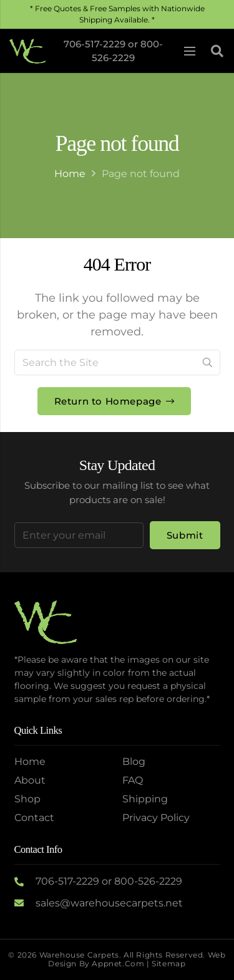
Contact (34, 818)
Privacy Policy (156, 818)
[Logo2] (27, 51)
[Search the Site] (117, 363)
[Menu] (190, 51)
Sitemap (168, 963)
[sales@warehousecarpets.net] (25, 903)
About (30, 780)
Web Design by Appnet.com (137, 959)
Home (70, 174)
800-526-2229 (148, 881)
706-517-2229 (95, 44)
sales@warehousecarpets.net (109, 903)
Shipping (145, 799)
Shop (27, 799)
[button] (217, 51)
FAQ (133, 780)
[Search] (207, 363)
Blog (134, 761)
